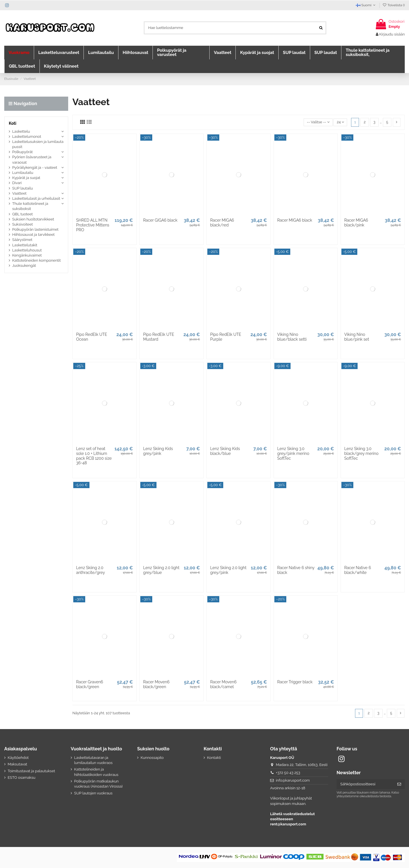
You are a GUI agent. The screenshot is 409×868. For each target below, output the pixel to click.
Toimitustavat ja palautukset (31, 771)
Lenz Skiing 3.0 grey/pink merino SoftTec (293, 453)
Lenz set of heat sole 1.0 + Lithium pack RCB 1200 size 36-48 (94, 456)
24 (340, 122)
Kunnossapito (152, 758)
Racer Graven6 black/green (90, 684)
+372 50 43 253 (288, 773)
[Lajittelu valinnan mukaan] (318, 122)
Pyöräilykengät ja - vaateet (35, 167)
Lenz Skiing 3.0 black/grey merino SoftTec (361, 453)
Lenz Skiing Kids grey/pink (158, 451)
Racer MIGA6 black (295, 220)
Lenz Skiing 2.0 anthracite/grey (90, 570)
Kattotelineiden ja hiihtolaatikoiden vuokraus (96, 772)
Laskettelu (21, 131)
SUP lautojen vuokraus (93, 793)
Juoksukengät (24, 266)
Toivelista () (394, 5)
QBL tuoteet (22, 214)
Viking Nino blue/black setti (292, 337)
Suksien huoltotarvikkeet (33, 219)
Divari (17, 183)
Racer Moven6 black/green (156, 684)
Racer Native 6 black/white (358, 570)
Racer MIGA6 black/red (222, 223)
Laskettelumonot (27, 137)
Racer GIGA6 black (160, 220)
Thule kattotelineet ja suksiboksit (30, 206)
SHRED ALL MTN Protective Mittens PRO (93, 225)
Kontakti (214, 758)
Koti (12, 123)
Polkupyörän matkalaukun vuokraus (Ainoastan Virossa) (98, 784)
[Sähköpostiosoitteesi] (365, 784)
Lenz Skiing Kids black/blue (225, 451)
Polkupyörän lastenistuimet (35, 229)
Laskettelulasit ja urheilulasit (36, 198)
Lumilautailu (23, 173)
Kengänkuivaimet (27, 255)
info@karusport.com (293, 780)
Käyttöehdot (18, 758)
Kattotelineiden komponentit (36, 260)
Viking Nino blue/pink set (357, 337)
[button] (19, 53)
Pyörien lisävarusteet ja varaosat (32, 160)
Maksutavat (17, 764)
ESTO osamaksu (21, 778)
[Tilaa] (399, 784)
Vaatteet (19, 193)
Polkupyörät (22, 152)
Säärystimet (22, 240)
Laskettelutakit (25, 245)
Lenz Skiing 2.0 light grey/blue (161, 570)
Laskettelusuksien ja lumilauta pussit (38, 144)
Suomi (366, 5)
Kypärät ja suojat (26, 178)
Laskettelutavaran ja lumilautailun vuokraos (93, 760)
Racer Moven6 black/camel (223, 684)
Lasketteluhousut (27, 250)
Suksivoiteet (23, 224)
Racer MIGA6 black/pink (356, 223)
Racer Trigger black (295, 682)
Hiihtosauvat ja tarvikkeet (33, 235)
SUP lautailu (23, 188)
